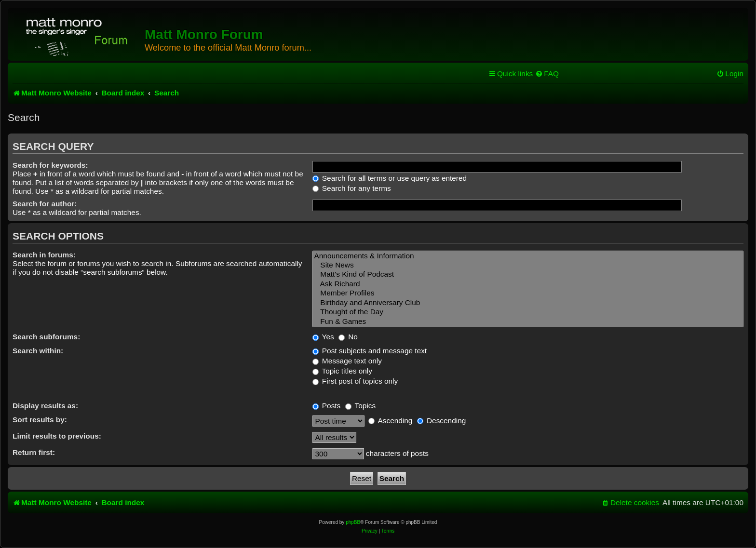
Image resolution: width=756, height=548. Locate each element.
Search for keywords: (50, 165)
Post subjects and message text (370, 351)
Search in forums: (44, 255)
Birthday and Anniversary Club (528, 303)
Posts (327, 406)
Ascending (390, 421)
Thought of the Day (528, 312)
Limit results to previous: (57, 436)
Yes (323, 337)
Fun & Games (528, 322)
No (348, 337)
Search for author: (45, 204)
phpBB (353, 522)
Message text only (347, 361)
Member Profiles (528, 293)
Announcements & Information (528, 256)
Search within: (38, 351)
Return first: (34, 452)
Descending (442, 421)
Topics (361, 406)
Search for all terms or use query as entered (390, 178)
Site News (528, 265)
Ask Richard (528, 284)
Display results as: (45, 406)
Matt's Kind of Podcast (528, 274)
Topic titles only (342, 371)
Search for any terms (352, 188)
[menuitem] (547, 74)
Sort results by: (40, 420)
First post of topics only (355, 381)
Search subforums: (46, 337)
